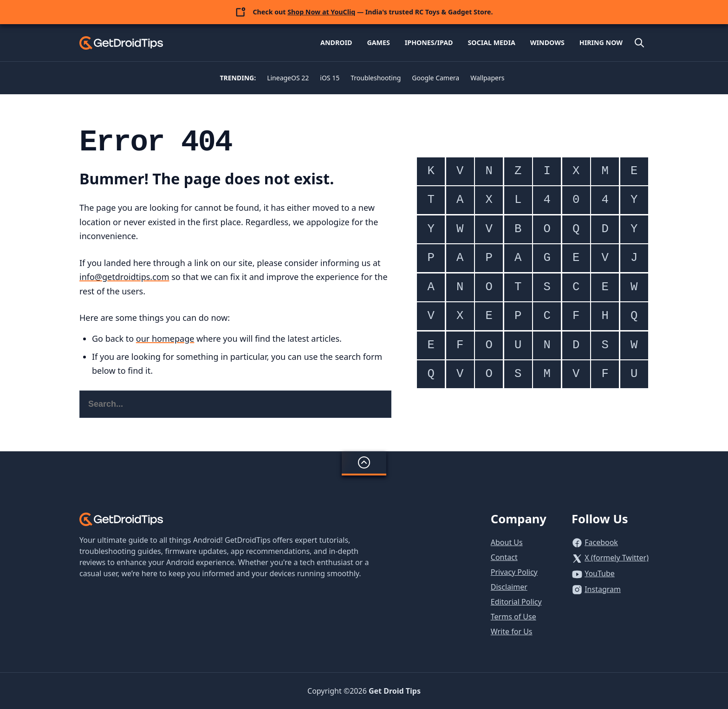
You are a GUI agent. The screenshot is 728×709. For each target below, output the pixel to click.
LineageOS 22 (288, 78)
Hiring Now (601, 42)
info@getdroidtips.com (124, 277)
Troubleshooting (376, 78)
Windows (547, 42)
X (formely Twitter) (617, 558)
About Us (507, 542)
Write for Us (512, 631)
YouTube (600, 573)
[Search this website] (235, 404)
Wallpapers (487, 78)
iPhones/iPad (429, 42)
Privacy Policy (514, 572)
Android (336, 42)
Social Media (491, 42)
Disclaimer (509, 587)
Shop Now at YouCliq (321, 12)
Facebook (601, 542)
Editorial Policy (516, 602)
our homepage (165, 338)
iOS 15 (330, 78)
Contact (504, 557)
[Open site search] (639, 43)
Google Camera (435, 78)
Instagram (603, 589)
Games (378, 42)
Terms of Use (513, 617)
